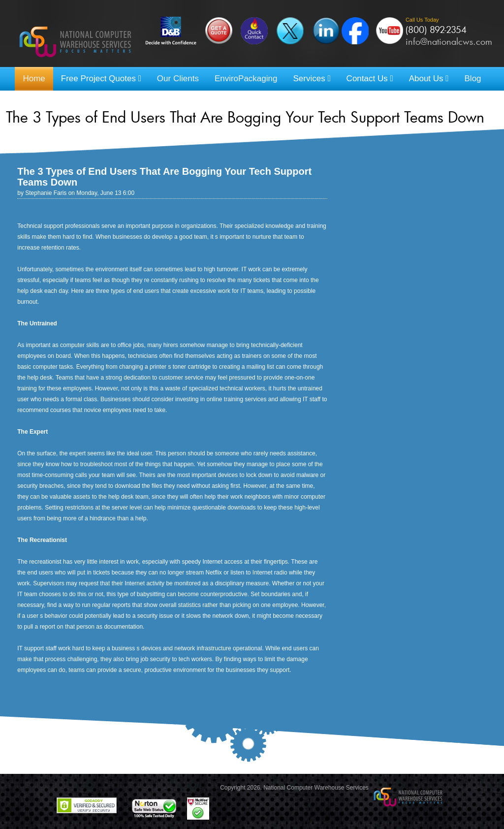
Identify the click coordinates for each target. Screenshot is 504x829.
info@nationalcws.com (449, 41)
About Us (429, 79)
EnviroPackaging (246, 79)
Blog (473, 79)
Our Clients (178, 79)
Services (312, 79)
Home (34, 79)
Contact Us (370, 79)
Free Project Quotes (101, 79)
